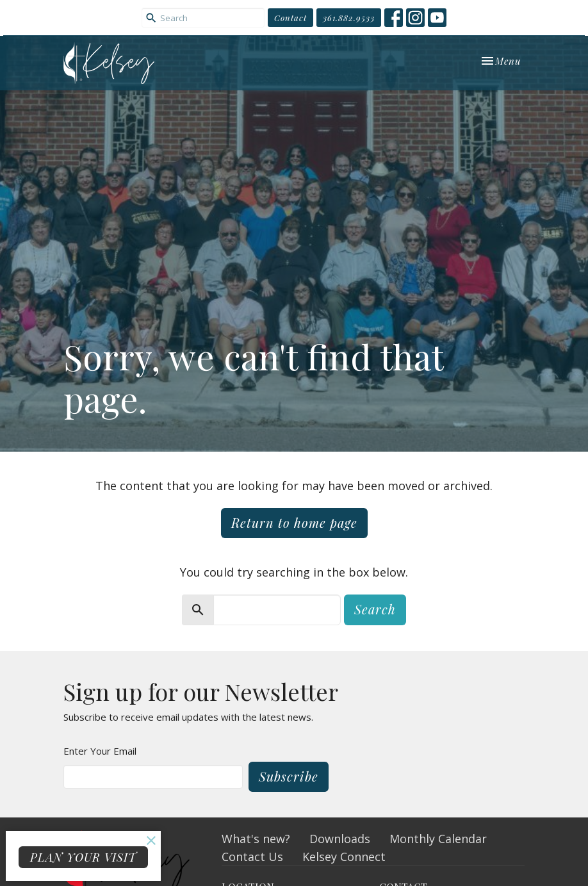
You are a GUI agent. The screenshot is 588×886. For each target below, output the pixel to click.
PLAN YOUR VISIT (83, 857)
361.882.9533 (349, 18)
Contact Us (252, 857)
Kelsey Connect (344, 857)
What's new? (256, 839)
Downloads (340, 839)
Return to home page (294, 522)
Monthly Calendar (438, 839)
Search (375, 609)
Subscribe (289, 776)
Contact (290, 18)
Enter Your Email (100, 751)
